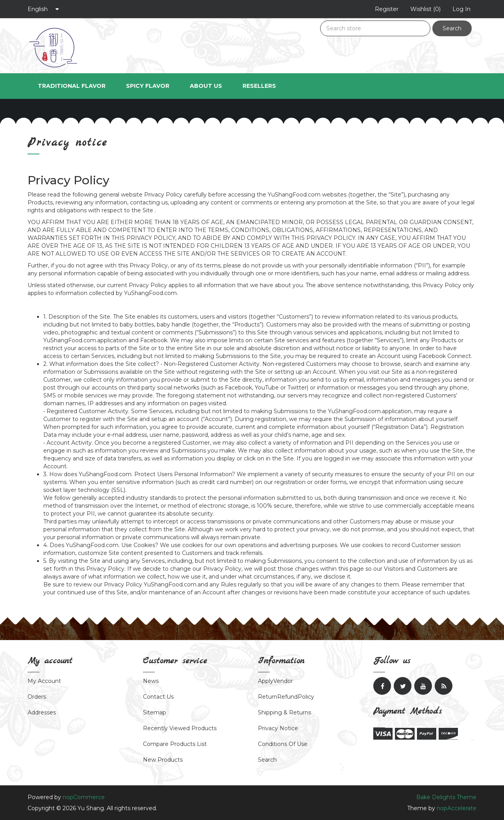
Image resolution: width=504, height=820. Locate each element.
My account (44, 681)
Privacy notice (278, 728)
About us (206, 86)
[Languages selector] (43, 9)
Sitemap (155, 712)
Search (452, 28)
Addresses (42, 712)
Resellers (259, 86)
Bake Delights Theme (446, 797)
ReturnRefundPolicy (286, 697)
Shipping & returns (284, 712)
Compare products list (175, 744)
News (151, 681)
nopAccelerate (457, 808)
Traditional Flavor (72, 86)
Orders (37, 697)
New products (163, 760)
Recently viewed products (180, 728)
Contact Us (158, 697)
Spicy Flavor (148, 86)
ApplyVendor (275, 681)
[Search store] (375, 28)
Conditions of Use (283, 744)
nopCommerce (84, 797)
